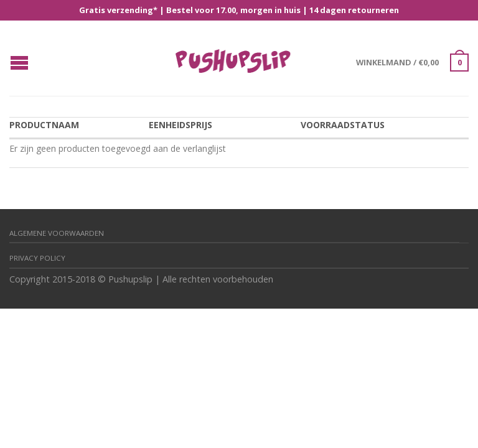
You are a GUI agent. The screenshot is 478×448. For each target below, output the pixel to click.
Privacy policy (37, 258)
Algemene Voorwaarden (57, 233)
